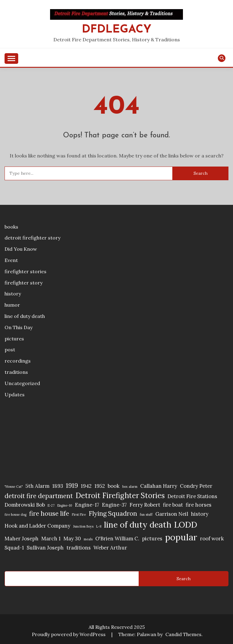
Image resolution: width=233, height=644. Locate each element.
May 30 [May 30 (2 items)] (72, 539)
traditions (16, 372)
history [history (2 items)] (200, 514)
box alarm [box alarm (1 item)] (130, 487)
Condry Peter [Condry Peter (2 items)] (196, 486)
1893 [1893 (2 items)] (58, 486)
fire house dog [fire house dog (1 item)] (15, 515)
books (11, 227)
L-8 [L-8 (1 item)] (99, 526)
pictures (14, 339)
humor (12, 305)
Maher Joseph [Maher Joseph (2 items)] (22, 539)
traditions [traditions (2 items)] (79, 548)
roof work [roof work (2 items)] (212, 539)
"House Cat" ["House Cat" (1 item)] (14, 487)
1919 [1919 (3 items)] (72, 486)
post (10, 350)
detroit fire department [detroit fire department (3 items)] (39, 496)
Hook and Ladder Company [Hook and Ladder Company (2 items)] (37, 526)
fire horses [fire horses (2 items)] (199, 505)
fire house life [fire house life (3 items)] (49, 513)
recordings (18, 361)
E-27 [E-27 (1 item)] (51, 505)
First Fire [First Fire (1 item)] (79, 515)
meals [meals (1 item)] (88, 539)
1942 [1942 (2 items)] (86, 486)
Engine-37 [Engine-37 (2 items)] (114, 505)
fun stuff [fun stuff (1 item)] (146, 515)
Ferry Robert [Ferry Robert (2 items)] (145, 505)
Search (184, 579)
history (13, 294)
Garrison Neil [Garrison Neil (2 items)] (172, 514)
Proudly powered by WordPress (69, 634)
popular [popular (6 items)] (181, 537)
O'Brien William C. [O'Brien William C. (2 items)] (117, 539)
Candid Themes (183, 634)
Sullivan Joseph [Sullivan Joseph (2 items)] (45, 548)
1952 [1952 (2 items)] (100, 486)
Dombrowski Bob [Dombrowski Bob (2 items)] (25, 505)
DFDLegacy (117, 30)
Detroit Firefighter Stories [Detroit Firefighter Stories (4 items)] (120, 496)
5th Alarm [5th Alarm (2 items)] (37, 486)
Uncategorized (22, 383)
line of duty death (25, 316)
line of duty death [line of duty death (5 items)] (138, 525)
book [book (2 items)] (114, 486)
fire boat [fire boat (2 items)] (173, 505)
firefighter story (24, 283)
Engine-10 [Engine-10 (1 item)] (65, 505)
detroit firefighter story (32, 238)
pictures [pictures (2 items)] (152, 539)
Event (11, 260)
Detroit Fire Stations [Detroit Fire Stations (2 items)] (192, 496)
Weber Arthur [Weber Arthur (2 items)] (110, 548)
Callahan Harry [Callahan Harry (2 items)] (159, 486)
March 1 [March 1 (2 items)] (51, 539)
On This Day (19, 327)
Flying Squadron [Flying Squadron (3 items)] (113, 513)
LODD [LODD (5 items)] (186, 525)
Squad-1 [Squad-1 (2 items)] (14, 548)
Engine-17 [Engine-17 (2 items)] (87, 505)
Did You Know (21, 249)
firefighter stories (25, 271)
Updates (15, 394)
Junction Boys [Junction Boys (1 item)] (83, 526)
